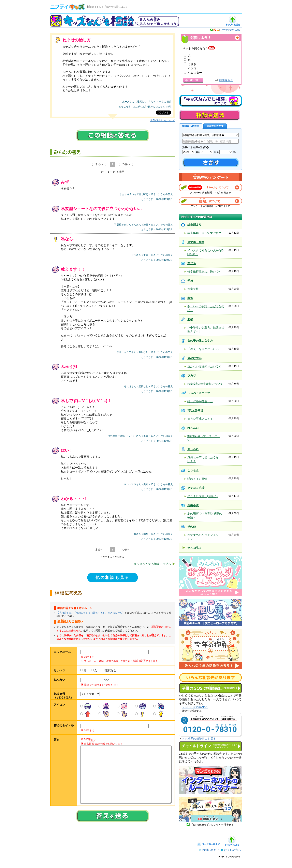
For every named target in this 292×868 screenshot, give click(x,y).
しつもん (193, 470)
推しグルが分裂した (200, 401)
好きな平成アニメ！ (200, 419)
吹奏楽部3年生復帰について (205, 384)
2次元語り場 (195, 410)
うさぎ (192, 64)
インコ (192, 68)
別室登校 (193, 289)
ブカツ (192, 376)
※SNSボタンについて (163, 120)
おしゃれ (193, 449)
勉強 (190, 319)
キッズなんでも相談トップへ (152, 564)
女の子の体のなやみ (200, 341)
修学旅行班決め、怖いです (204, 271)
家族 (190, 298)
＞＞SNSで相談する (195, 707)
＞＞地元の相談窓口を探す (199, 739)
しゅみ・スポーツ (199, 393)
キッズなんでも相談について (210, 101)
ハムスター (195, 73)
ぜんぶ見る (194, 548)
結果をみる (226, 80)
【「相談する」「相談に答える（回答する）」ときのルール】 (91, 613)
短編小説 (193, 505)
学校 (190, 281)
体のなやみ (194, 358)
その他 (192, 527)
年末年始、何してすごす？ (204, 233)
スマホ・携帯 (196, 242)
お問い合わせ (211, 858)
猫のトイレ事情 (197, 479)
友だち (192, 263)
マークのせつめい (231, 30)
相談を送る (209, 115)
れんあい (193, 428)
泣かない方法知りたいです (204, 366)
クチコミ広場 (196, 488)
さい (105, 680)
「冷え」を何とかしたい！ (204, 349)
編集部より (194, 225)
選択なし (111, 670)
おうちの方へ (232, 858)
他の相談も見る (113, 577)
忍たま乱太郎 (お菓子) (203, 496)
